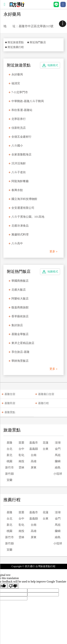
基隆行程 (43, 403)
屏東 (34, 467)
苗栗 (21, 443)
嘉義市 (34, 443)
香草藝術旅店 (20, 316)
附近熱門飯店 (38, 42)
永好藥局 (17, 74)
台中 (21, 449)
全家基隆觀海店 (21, 154)
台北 (9, 449)
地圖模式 (53, 65)
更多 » (53, 251)
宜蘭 (9, 480)
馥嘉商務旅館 (20, 307)
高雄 (34, 461)
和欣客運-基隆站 (22, 110)
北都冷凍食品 (20, 226)
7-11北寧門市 (20, 92)
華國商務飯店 (20, 281)
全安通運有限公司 (23, 208)
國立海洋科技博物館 (24, 199)
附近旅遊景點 (16, 42)
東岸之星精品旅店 (23, 343)
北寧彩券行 (19, 119)
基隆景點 (10, 412)
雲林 (21, 467)
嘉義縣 (34, 449)
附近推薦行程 (16, 47)
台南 (34, 455)
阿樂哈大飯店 (20, 299)
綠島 (58, 467)
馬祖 (58, 455)
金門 (58, 449)
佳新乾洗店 (19, 128)
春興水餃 (17, 190)
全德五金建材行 (21, 137)
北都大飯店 (19, 290)
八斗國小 (17, 146)
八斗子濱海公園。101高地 (28, 217)
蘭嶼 (58, 461)
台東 (46, 449)
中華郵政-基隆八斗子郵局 (28, 101)
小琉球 (58, 474)
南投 (21, 461)
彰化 (21, 455)
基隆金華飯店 (20, 334)
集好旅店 (17, 325)
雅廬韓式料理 (20, 234)
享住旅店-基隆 (20, 352)
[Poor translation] (13, 586)
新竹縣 (9, 474)
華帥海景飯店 (20, 361)
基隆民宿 (10, 403)
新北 (9, 455)
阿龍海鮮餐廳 (20, 181)
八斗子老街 (19, 172)
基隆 (9, 443)
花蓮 (46, 443)
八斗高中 (17, 243)
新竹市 (9, 467)
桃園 (9, 461)
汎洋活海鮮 (19, 163)
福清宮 (16, 83)
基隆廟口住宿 (46, 394)
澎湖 (58, 443)
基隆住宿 (10, 394)
